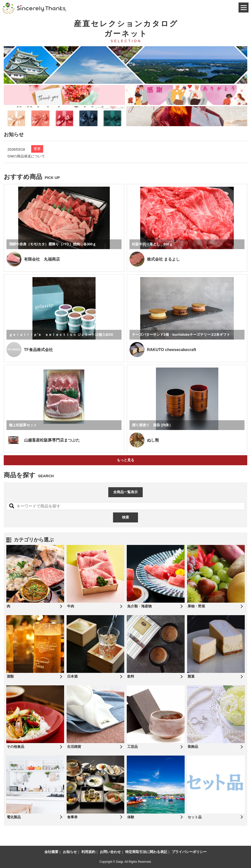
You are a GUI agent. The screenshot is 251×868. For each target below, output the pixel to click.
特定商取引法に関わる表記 (146, 852)
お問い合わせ (110, 852)
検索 (125, 517)
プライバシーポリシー (189, 852)
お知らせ (70, 852)
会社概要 (51, 852)
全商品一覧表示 (125, 492)
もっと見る (125, 460)
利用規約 (88, 852)
